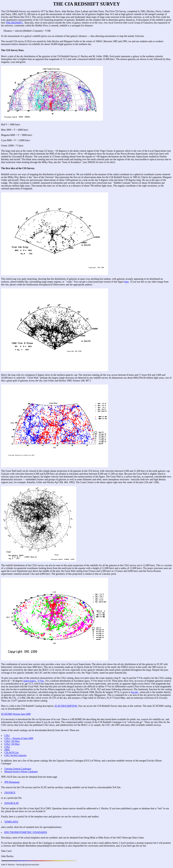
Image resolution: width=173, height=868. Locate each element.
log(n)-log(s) (30, 681)
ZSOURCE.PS (12, 803)
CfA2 (7, 747)
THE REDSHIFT (15, 23)
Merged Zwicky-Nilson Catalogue (21, 772)
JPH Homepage (12, 782)
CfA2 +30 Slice (12, 741)
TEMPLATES (11, 822)
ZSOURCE (10, 793)
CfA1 (7, 736)
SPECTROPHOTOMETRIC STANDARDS (26, 832)
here (127, 282)
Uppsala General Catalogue (18, 769)
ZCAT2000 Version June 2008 (16, 714)
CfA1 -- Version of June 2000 (19, 738)
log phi (135, 692)
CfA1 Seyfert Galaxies (15, 755)
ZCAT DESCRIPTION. (66, 706)
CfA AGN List (11, 753)
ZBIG (7, 750)
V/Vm (41, 681)
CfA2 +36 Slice (12, 744)
